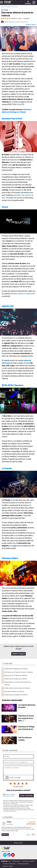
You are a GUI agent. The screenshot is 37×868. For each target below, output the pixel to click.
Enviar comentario (26, 796)
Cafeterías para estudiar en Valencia (16, 695)
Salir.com (4, 7)
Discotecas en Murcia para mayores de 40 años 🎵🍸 (26, 718)
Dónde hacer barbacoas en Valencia (16, 669)
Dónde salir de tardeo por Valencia (16, 679)
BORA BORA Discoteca (12, 385)
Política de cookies (8, 866)
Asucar (5, 207)
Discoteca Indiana (10, 558)
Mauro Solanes (10, 22)
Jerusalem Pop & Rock (12, 119)
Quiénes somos (16, 861)
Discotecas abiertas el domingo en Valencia (17, 111)
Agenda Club (8, 306)
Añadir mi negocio (19, 654)
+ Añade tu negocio (31, 25)
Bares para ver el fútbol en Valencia (16, 675)
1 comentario (26, 19)
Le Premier (7, 468)
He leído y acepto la (9, 795)
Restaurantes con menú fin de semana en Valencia (18, 683)
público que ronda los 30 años (18, 196)
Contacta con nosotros (28, 861)
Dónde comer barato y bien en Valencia (17, 688)
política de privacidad (9, 796)
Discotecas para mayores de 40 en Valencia (18, 672)
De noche (15, 7)
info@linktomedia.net (11, 811)
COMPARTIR (28, 3)
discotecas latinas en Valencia (21, 294)
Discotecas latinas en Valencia (14, 692)
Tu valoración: (18, 787)
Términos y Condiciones (9, 864)
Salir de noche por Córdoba (25, 739)
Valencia (9, 4)
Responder (5, 835)
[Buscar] (34, 2)
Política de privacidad (23, 864)
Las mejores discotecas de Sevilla (27, 706)
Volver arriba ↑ (19, 843)
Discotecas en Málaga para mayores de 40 (26, 728)
